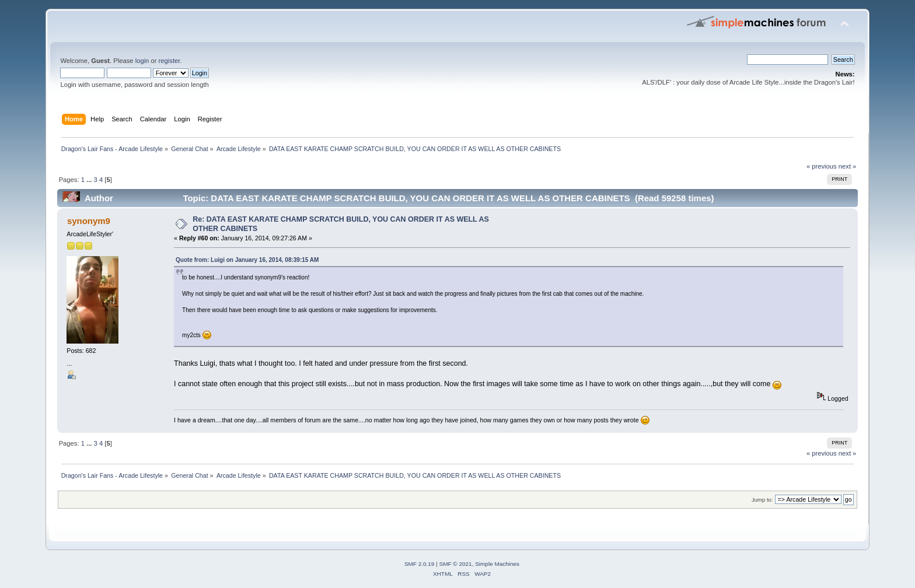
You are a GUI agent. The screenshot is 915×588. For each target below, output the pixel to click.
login (142, 61)
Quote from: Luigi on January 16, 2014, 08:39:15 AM (247, 260)
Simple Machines (497, 564)
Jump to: (762, 500)
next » (848, 166)
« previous (822, 166)
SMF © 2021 (456, 564)
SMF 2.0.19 (420, 564)
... (90, 180)
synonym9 (89, 221)
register (170, 61)
